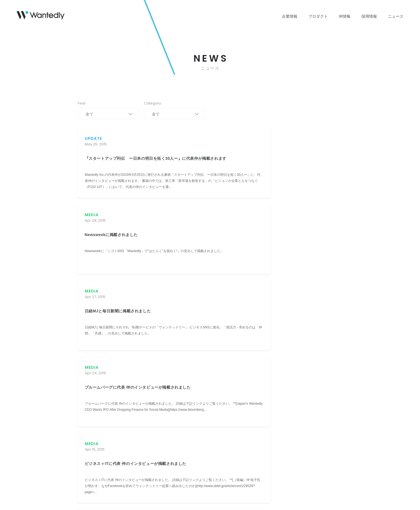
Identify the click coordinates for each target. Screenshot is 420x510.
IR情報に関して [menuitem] (293, 378)
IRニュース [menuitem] (162, 378)
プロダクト (318, 16)
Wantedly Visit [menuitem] (122, 370)
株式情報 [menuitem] (160, 401)
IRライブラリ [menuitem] (163, 393)
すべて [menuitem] (254, 370)
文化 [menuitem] (218, 393)
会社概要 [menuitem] (84, 386)
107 (171, 294)
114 (249, 294)
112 (227, 294)
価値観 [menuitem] (220, 370)
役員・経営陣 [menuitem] (88, 393)
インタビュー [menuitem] (224, 401)
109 (193, 294)
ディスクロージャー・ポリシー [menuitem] (177, 424)
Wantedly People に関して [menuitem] (301, 393)
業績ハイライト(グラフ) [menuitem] (171, 386)
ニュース (396, 16)
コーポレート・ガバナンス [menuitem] (173, 417)
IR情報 (345, 16)
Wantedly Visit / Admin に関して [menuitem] (305, 386)
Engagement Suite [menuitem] (126, 386)
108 (182, 294)
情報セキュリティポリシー (139, 471)
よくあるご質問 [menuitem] (165, 432)
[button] (95, 357)
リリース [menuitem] (255, 378)
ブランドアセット (223, 471)
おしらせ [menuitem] (255, 393)
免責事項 (174, 471)
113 (238, 294)
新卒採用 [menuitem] (221, 417)
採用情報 (369, 16)
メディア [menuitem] (255, 386)
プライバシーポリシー (94, 471)
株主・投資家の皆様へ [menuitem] (170, 370)
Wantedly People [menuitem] (124, 378)
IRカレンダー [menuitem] (163, 409)
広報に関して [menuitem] (291, 370)
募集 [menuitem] (218, 378)
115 (260, 294)
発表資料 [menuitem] (221, 409)
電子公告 (195, 471)
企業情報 (290, 16)
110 (204, 294)
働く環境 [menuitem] (221, 386)
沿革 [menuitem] (81, 378)
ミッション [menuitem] (86, 370)
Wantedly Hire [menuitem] (122, 393)
